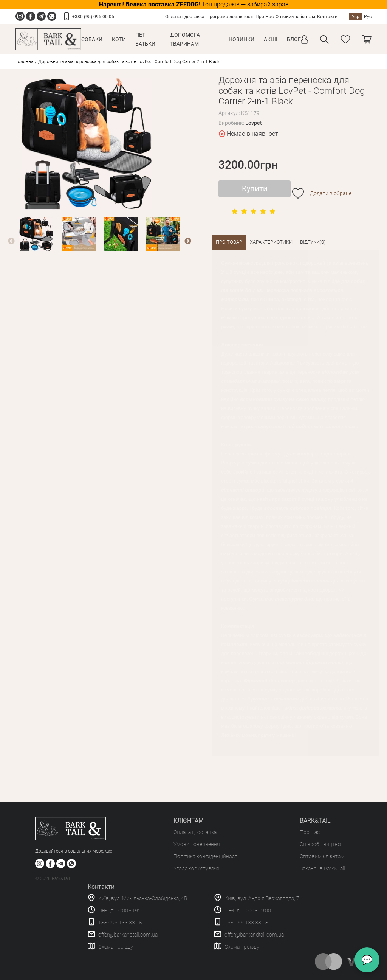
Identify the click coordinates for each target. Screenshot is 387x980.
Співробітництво (320, 844)
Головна (24, 62)
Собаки (92, 39)
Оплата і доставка (185, 17)
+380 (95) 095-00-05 (93, 17)
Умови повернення (197, 844)
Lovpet (254, 123)
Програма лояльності (230, 17)
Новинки (241, 39)
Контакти (327, 17)
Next (188, 241)
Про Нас (265, 17)
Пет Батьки (145, 39)
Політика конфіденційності (206, 856)
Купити (255, 189)
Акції (271, 39)
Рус (368, 17)
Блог (294, 39)
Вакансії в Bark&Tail (322, 868)
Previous (11, 241)
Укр (356, 17)
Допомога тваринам (185, 39)
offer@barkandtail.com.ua (128, 935)
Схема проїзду (116, 947)
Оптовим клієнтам (295, 17)
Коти (119, 39)
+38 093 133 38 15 (120, 923)
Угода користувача (196, 868)
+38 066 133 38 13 (246, 923)
